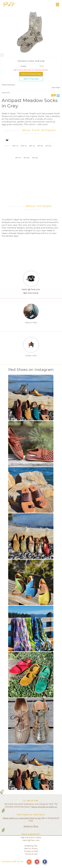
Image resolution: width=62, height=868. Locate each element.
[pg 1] (7, 146)
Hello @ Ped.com (31, 289)
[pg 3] (24, 146)
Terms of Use (31, 854)
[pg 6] (48, 146)
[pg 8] (27, 158)
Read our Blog (31, 826)
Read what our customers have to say (22, 818)
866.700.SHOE (31, 293)
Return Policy (31, 849)
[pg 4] (32, 146)
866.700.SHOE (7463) (31, 838)
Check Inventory (8, 85)
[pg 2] (15, 146)
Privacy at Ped (31, 851)
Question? (6, 93)
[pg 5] (40, 146)
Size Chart (56, 88)
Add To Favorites (31, 79)
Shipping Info (31, 846)
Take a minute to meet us (44, 807)
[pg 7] (18, 158)
